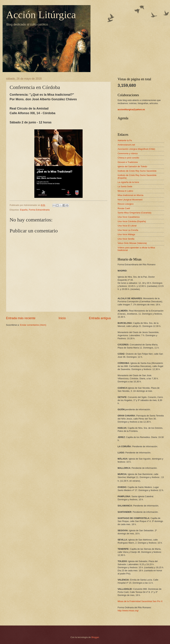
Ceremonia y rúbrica (128, 153)
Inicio (62, 318)
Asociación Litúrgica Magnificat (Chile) (136, 149)
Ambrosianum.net (126, 145)
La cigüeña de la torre (128, 182)
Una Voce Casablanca (129, 217)
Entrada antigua (100, 318)
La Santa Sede (125, 186)
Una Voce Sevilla (126, 239)
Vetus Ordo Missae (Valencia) (132, 243)
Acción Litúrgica (41, 15)
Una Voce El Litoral (127, 226)
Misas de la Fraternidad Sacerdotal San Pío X (140, 601)
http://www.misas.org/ (128, 611)
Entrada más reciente (21, 318)
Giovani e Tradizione (128, 162)
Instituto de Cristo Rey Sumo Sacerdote (137, 171)
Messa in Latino (125, 191)
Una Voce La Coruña (128, 230)
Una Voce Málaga (126, 234)
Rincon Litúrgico (126, 204)
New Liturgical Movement (130, 200)
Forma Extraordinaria (39, 210)
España (24, 210)
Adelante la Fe (125, 140)
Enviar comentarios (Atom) (33, 325)
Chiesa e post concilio (128, 158)
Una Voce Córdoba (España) (132, 221)
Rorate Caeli (124, 208)
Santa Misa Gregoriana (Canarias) (134, 213)
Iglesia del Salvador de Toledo (132, 166)
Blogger (95, 637)
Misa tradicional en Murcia (131, 195)
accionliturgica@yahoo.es (131, 109)
